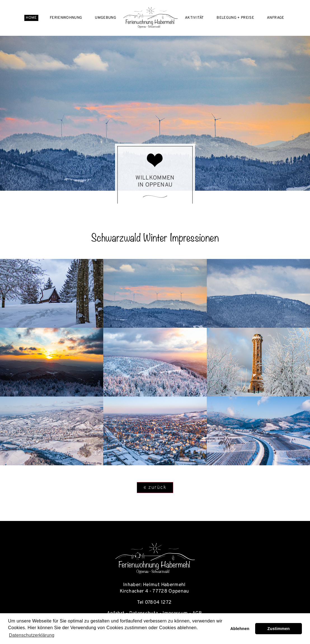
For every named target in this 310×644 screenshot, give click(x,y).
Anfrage (275, 18)
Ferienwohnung (66, 18)
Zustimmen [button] (279, 629)
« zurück (155, 488)
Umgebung (105, 18)
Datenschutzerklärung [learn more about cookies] (32, 635)
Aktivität (194, 18)
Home (31, 18)
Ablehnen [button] (240, 629)
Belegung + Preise (235, 18)
